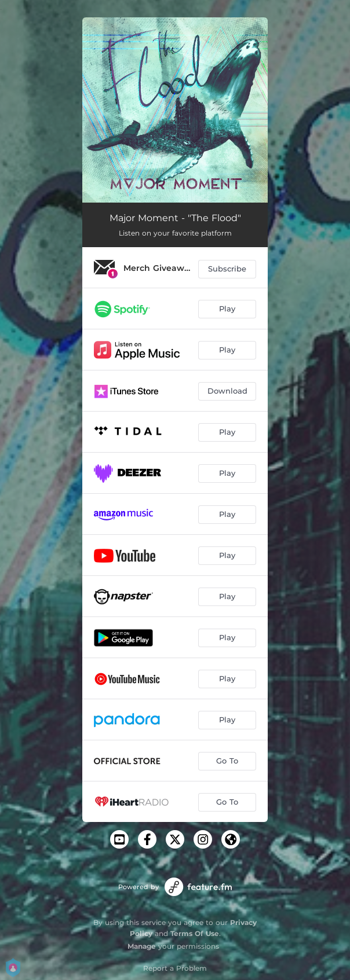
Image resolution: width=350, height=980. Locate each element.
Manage (142, 946)
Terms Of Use (195, 933)
